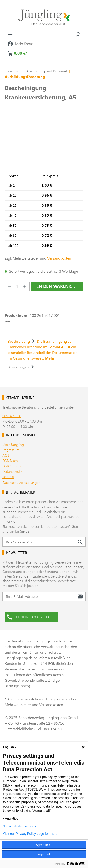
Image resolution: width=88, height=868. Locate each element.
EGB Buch (10, 460)
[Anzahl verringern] (10, 286)
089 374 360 (12, 416)
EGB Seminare (13, 466)
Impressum (11, 450)
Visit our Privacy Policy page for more (30, 834)
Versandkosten (59, 258)
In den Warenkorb (59, 286)
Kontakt (8, 477)
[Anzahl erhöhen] (25, 286)
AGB (6, 455)
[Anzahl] (17, 286)
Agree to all (44, 845)
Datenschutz (12, 471)
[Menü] (10, 34)
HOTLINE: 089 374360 (29, 616)
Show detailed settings (19, 826)
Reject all (44, 854)
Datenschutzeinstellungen (22, 483)
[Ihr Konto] (21, 44)
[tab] (43, 349)
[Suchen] (78, 34)
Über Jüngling (13, 444)
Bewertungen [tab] (21, 367)
